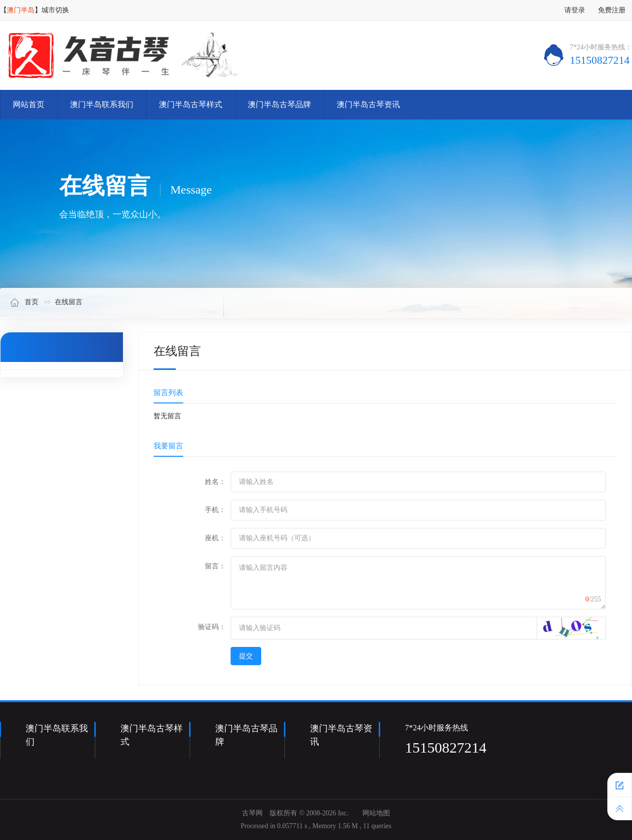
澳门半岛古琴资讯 (368, 104)
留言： (215, 566)
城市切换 (55, 10)
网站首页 (29, 104)
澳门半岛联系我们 (102, 104)
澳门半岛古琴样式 (191, 104)
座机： (215, 538)
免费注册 (612, 10)
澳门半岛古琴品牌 (279, 104)
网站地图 (376, 813)
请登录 (575, 10)
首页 (24, 302)
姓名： (215, 482)
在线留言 (69, 302)
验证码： (212, 627)
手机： (215, 510)
